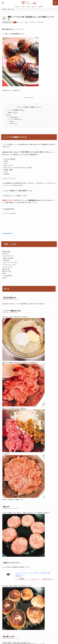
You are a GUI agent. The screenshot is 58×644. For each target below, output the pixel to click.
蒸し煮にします (14, 123)
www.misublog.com (8, 233)
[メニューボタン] (55, 3)
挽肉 (15, 22)
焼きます (12, 121)
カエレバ (21, 577)
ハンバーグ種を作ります (16, 119)
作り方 (9, 115)
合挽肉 (26, 22)
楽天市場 (22, 579)
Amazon (34, 579)
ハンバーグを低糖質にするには (16, 110)
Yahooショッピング (47, 579)
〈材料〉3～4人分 (12, 113)
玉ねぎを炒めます (14, 117)
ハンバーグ (21, 22)
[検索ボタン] (3, 3)
